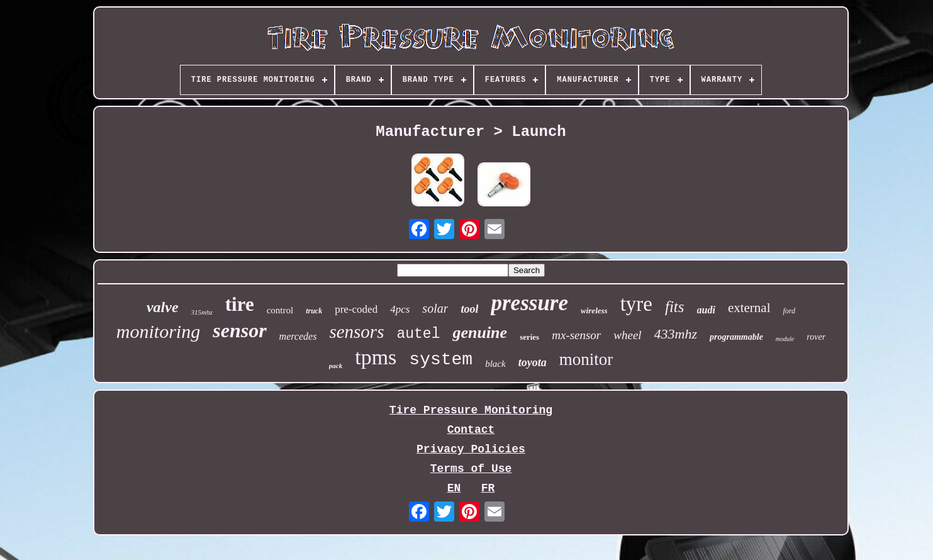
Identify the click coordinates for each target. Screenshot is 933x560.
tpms (376, 357)
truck (314, 311)
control (280, 310)
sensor (239, 330)
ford (790, 311)
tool (469, 309)
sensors (356, 332)
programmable (736, 337)
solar (435, 308)
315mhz (202, 312)
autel (418, 334)
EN (454, 488)
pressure (529, 303)
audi (706, 310)
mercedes (298, 336)
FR (488, 488)
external (749, 308)
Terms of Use (471, 469)
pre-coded (356, 309)
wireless (594, 311)
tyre (636, 304)
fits (675, 307)
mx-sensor (576, 335)
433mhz (676, 334)
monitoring (158, 331)
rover (816, 337)
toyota (533, 362)
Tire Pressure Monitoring (471, 410)
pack (336, 366)
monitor (586, 359)
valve (163, 307)
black (495, 364)
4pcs (400, 309)
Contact (471, 430)
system (441, 360)
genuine (480, 333)
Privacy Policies (471, 449)
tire (240, 304)
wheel (627, 335)
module (785, 339)
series (529, 337)
